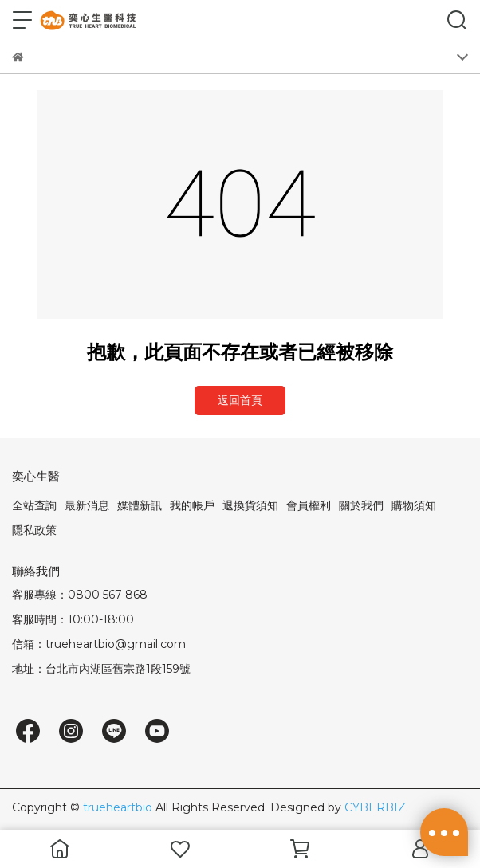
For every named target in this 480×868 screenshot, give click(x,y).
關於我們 (361, 505)
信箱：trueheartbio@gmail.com (99, 644)
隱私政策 (34, 530)
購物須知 (414, 505)
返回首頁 (240, 400)
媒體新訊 (140, 505)
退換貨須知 (250, 505)
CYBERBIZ (375, 807)
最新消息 (87, 505)
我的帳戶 (192, 505)
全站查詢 (34, 505)
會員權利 (309, 505)
